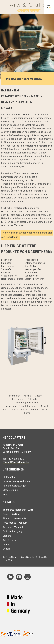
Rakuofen (6, 263)
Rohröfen (6, 273)
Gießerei (7, 536)
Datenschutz (29, 557)
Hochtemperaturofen (27, 403)
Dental (6, 549)
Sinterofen (7, 269)
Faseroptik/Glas (11, 514)
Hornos (35, 410)
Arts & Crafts (10, 540)
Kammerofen (8, 266)
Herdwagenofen (33, 269)
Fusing (27, 396)
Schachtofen (31, 276)
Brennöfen (7, 260)
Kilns (43, 406)
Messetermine (10, 490)
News (6, 494)
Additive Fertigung (13, 531)
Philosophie (9, 477)
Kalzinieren (18, 399)
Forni (27, 413)
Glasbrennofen (9, 276)
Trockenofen (31, 260)
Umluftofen (31, 266)
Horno (24, 410)
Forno (45, 410)
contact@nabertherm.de (16, 462)
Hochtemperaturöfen (12, 279)
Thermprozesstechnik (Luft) (18, 510)
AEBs (9, 560)
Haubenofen (31, 273)
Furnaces (32, 406)
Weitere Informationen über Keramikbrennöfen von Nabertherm (27, 235)
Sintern (38, 396)
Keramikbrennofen (34, 279)
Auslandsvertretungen (15, 486)
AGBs (44, 557)
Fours (14, 410)
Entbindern (33, 399)
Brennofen (15, 396)
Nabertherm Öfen (15, 406)
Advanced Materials (13, 527)
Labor (6, 544)
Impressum (10, 557)
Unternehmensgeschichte (16, 481)
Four (6, 410)
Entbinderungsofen (35, 263)
